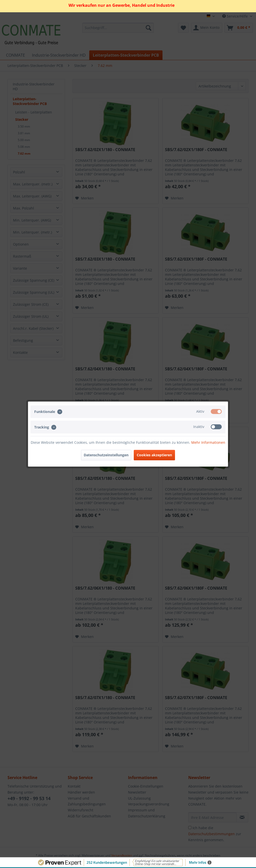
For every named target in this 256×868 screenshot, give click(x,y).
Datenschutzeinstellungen (106, 455)
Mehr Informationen (208, 442)
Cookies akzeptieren (154, 455)
